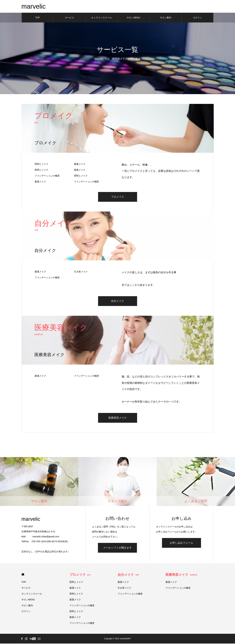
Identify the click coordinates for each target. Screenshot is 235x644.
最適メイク (80, 164)
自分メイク (118, 301)
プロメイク (118, 197)
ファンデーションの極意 (47, 176)
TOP (37, 18)
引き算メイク (81, 272)
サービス (69, 18)
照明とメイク (41, 164)
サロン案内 (166, 18)
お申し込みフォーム (181, 543)
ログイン (198, 18)
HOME (23, 575)
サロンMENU (133, 18)
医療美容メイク (118, 418)
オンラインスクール (101, 18)
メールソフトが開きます (117, 548)
